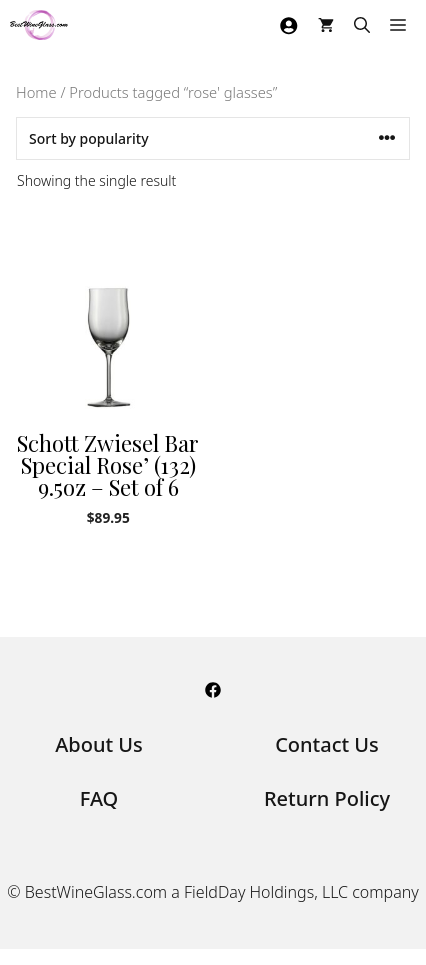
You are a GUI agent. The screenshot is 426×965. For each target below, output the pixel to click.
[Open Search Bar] (362, 25)
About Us (99, 744)
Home (36, 92)
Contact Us (327, 744)
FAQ (99, 798)
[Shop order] (213, 138)
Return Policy (327, 798)
